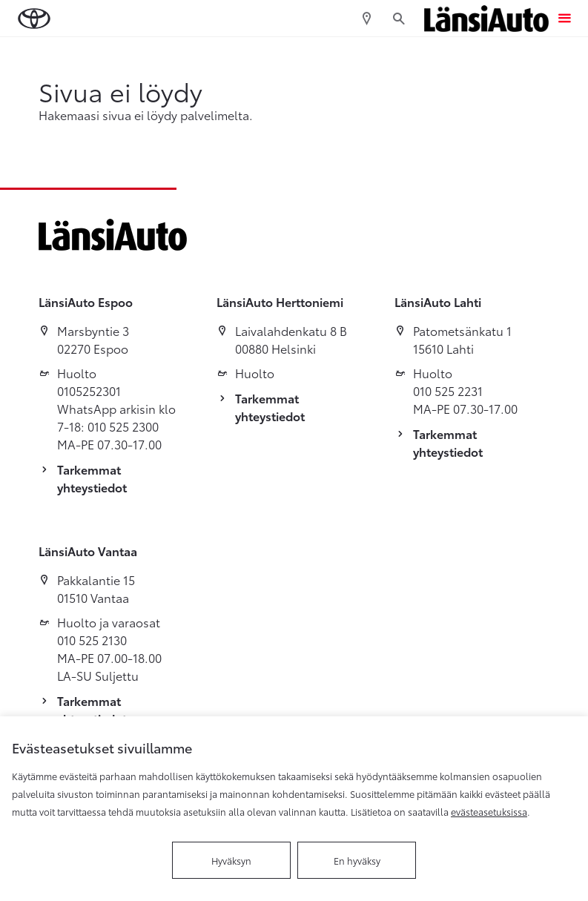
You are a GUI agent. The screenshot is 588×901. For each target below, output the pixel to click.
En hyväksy (357, 860)
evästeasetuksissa (489, 811)
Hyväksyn (231, 860)
